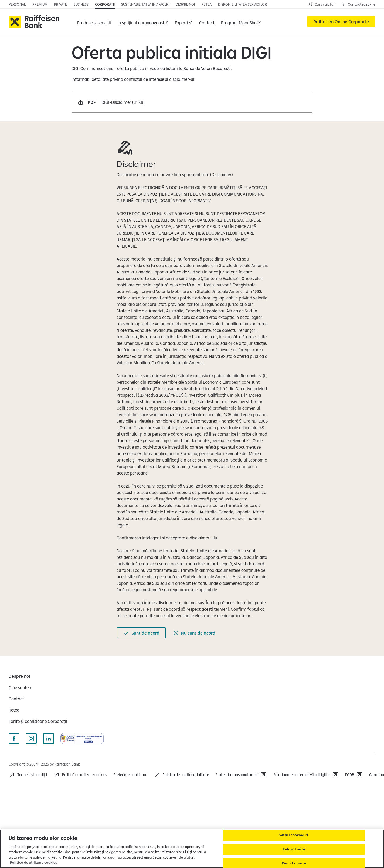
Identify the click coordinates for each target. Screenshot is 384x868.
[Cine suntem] (21, 687)
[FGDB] (354, 775)
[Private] (60, 4)
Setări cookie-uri (294, 835)
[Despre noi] (185, 4)
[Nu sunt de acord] (194, 633)
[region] (192, 849)
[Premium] (40, 4)
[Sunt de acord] (141, 633)
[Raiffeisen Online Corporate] (341, 22)
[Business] (81, 4)
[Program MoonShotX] (241, 22)
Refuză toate (294, 849)
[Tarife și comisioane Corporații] (38, 721)
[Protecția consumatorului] (241, 775)
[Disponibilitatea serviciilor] (242, 4)
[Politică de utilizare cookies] (80, 775)
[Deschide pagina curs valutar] (322, 4)
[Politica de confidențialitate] (181, 775)
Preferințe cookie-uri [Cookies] (130, 775)
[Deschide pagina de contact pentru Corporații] (358, 4)
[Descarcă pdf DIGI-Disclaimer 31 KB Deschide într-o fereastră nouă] (192, 102)
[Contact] (207, 22)
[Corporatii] (105, 4)
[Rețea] (206, 4)
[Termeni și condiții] (28, 775)
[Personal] (17, 4)
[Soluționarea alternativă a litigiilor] (306, 775)
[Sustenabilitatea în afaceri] (145, 4)
